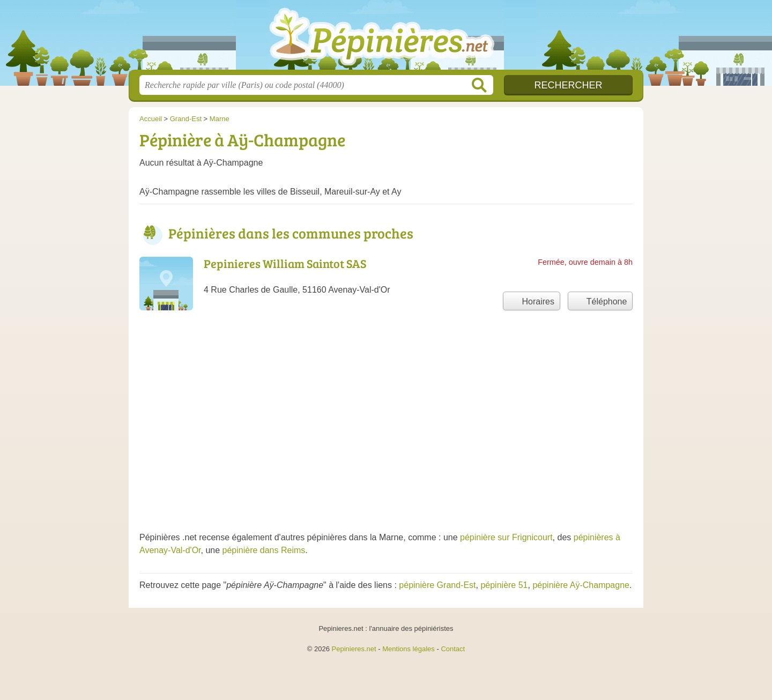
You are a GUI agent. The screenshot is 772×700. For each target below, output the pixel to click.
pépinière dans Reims (264, 550)
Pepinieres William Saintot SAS (285, 263)
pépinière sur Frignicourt (506, 537)
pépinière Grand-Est (437, 585)
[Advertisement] (386, 435)
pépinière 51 (504, 585)
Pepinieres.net (354, 649)
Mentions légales (409, 649)
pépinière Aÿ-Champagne (581, 585)
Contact (453, 649)
